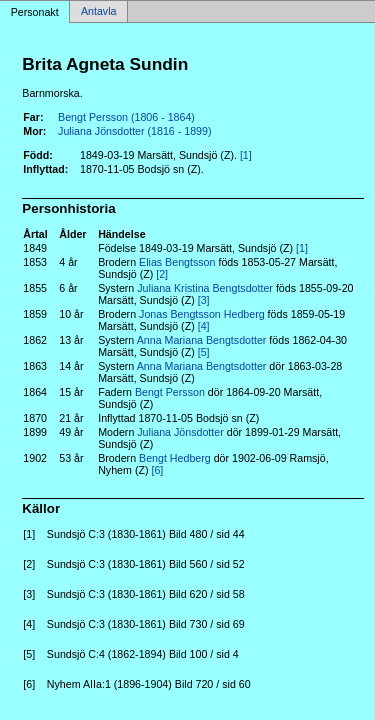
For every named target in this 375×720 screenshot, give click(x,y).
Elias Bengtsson (177, 262)
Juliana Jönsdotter (180, 432)
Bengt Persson (170, 392)
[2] (162, 274)
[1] (246, 155)
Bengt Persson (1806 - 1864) (126, 117)
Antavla (99, 12)
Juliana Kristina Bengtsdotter (205, 288)
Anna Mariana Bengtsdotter (202, 340)
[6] (157, 470)
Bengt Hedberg (175, 458)
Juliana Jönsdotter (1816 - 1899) (134, 131)
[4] (204, 326)
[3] (204, 300)
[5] (204, 352)
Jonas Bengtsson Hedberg (202, 314)
